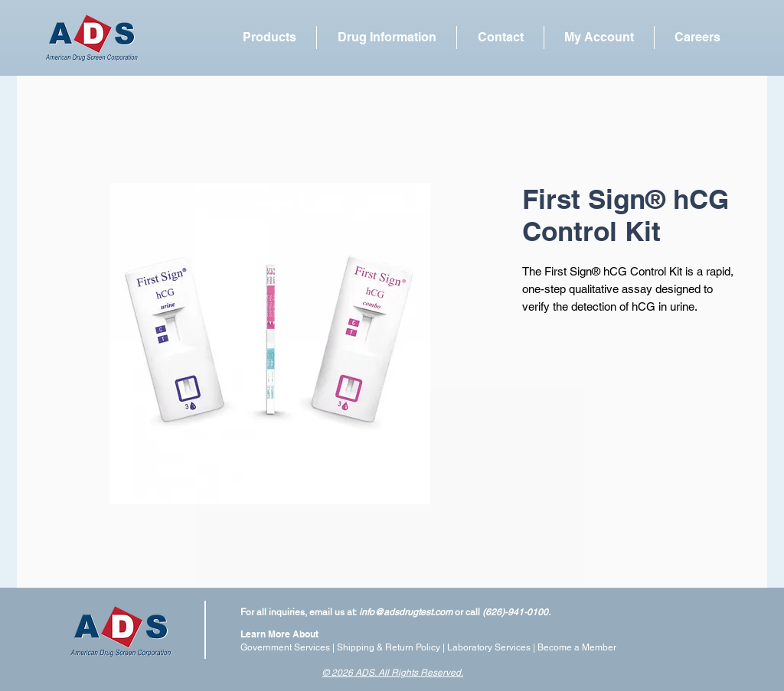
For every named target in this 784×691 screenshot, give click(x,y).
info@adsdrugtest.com (406, 612)
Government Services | (289, 647)
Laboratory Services (489, 647)
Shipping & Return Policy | (392, 647)
